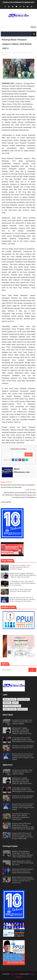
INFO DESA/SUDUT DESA (12, 706)
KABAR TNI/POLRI (10, 699)
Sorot (15, 703)
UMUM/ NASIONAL (10, 709)
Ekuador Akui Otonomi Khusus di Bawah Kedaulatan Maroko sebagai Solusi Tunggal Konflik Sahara (23, 599)
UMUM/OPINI (22, 709)
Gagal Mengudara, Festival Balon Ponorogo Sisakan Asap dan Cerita (23, 863)
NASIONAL (7, 703)
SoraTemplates (14, 974)
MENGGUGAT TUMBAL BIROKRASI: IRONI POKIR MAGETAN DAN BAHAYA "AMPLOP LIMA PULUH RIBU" (23, 575)
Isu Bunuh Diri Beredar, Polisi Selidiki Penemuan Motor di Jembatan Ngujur (20, 567)
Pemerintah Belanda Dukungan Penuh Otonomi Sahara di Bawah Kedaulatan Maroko (23, 871)
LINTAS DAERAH (23, 699)
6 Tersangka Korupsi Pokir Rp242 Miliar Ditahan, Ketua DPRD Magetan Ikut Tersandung (23, 583)
